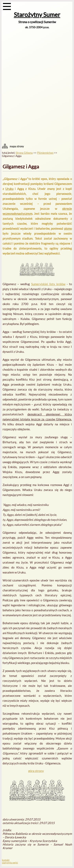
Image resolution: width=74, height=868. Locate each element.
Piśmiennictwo (45, 153)
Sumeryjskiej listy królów (48, 284)
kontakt (6, 860)
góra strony (36, 771)
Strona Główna (24, 153)
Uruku (9, 189)
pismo (68, 228)
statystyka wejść (10, 863)
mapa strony (17, 146)
